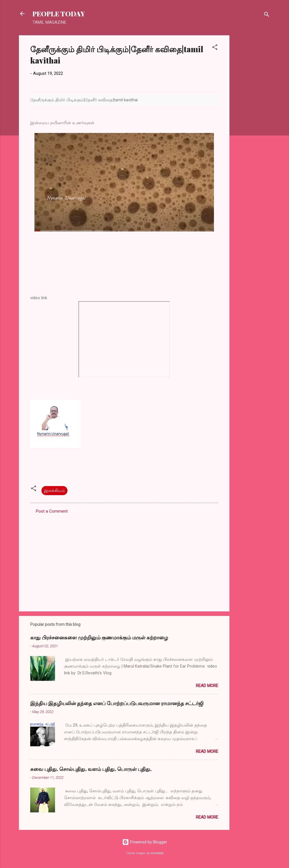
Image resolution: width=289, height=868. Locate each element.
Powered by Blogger (145, 842)
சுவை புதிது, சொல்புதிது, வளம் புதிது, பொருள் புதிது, (91, 769)
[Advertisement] (252, 120)
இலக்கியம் (54, 491)
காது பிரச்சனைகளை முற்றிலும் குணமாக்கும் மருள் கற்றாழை (99, 637)
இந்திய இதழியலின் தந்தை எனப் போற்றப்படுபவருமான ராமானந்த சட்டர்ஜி (117, 703)
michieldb (157, 853)
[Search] (267, 15)
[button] (215, 48)
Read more (207, 686)
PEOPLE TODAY (59, 14)
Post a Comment (52, 511)
